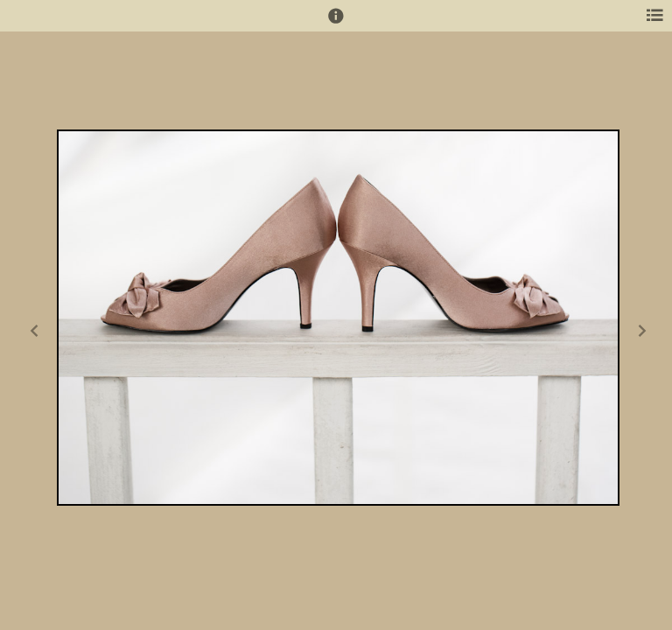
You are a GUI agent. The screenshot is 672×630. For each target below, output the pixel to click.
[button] (336, 24)
